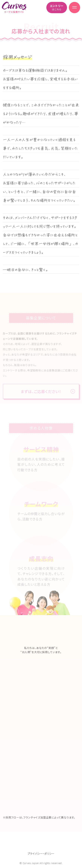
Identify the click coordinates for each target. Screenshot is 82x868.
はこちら (57, 7)
